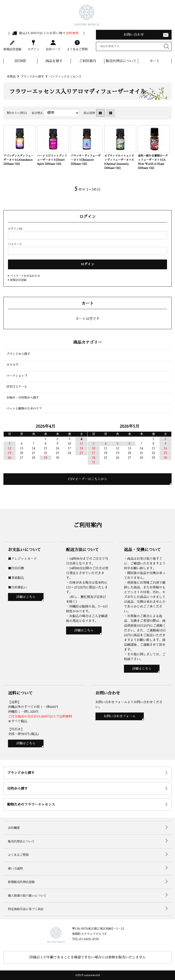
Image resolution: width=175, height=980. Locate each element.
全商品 (11, 76)
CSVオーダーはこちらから (88, 479)
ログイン (33, 45)
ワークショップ (17, 376)
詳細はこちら (26, 597)
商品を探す (54, 61)
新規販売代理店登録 (21, 882)
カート (155, 61)
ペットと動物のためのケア (24, 409)
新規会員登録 (12, 45)
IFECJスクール (17, 387)
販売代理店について (121, 61)
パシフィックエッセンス (65, 76)
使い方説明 (15, 869)
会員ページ (53, 45)
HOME (21, 61)
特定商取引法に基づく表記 (26, 909)
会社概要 (14, 828)
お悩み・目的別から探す (23, 398)
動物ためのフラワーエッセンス (31, 804)
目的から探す (17, 788)
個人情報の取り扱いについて (27, 896)
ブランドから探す (32, 76)
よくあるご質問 (77, 45)
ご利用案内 (88, 61)
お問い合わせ (134, 34)
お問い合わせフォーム (120, 716)
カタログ (12, 365)
